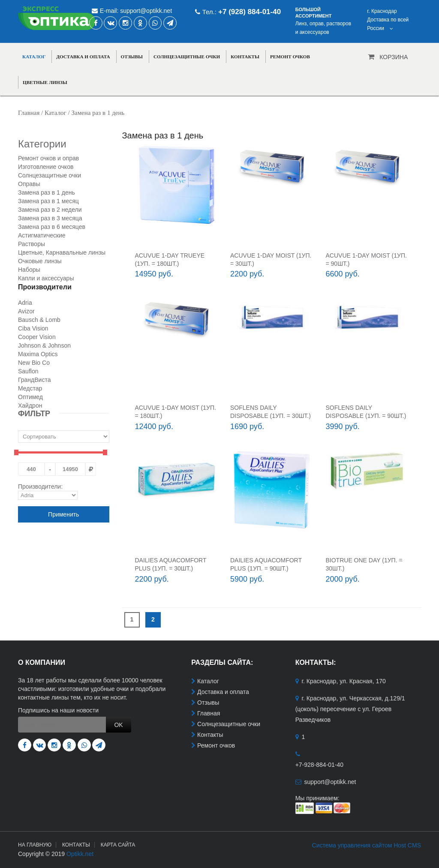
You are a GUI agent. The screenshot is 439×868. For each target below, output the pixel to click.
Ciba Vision (33, 328)
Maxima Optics (38, 354)
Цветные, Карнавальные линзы (62, 252)
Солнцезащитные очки (187, 57)
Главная (29, 113)
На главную (35, 845)
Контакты (245, 57)
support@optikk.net (146, 11)
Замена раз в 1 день (47, 192)
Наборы (29, 270)
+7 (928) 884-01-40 (250, 12)
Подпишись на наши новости (58, 710)
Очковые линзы (40, 261)
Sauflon (28, 371)
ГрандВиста (34, 380)
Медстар (30, 388)
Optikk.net (80, 854)
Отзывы (132, 57)
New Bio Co (34, 363)
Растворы (32, 244)
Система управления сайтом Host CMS (367, 845)
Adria (25, 303)
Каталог (34, 57)
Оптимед (30, 397)
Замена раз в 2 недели (50, 210)
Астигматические (42, 235)
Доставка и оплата (83, 57)
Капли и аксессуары (46, 278)
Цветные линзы (45, 82)
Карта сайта (118, 845)
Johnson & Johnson (44, 345)
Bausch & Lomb (39, 320)
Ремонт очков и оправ (48, 158)
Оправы (29, 184)
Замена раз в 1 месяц (48, 201)
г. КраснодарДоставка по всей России (388, 20)
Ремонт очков (290, 57)
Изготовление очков (46, 167)
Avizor (26, 311)
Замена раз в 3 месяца (50, 218)
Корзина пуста (394, 60)
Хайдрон (30, 405)
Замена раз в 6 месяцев (52, 227)
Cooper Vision (37, 337)
